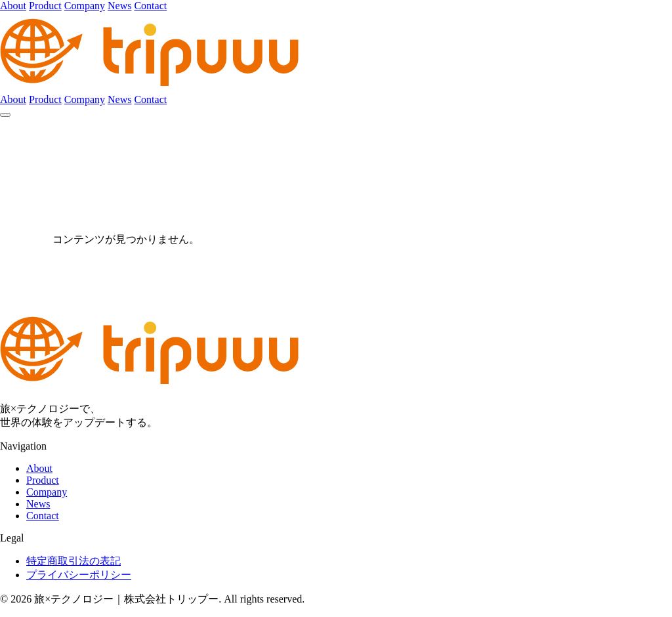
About (13, 6)
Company (85, 6)
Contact (150, 6)
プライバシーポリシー (79, 575)
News (119, 6)
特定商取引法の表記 (73, 561)
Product (45, 6)
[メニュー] (5, 115)
